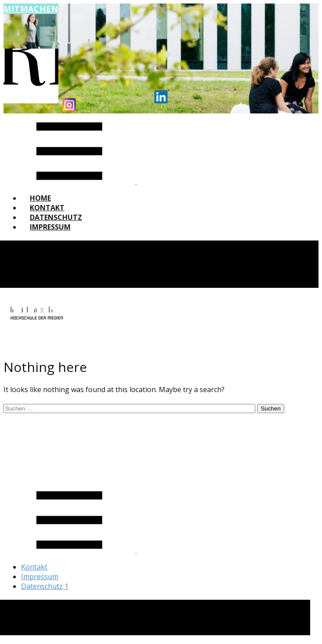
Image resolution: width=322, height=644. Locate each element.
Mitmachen (31, 9)
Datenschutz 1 (45, 586)
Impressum (50, 227)
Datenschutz (56, 217)
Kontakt (47, 208)
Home (40, 198)
